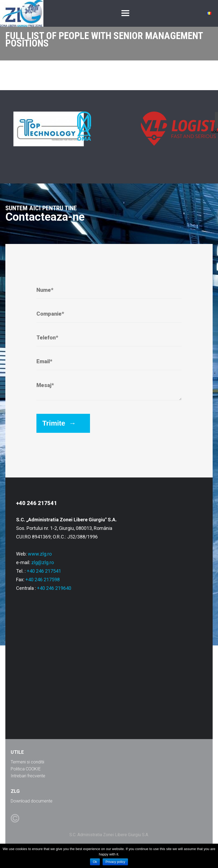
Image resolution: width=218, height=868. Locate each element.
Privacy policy (115, 862)
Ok (95, 862)
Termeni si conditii (27, 762)
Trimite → (59, 423)
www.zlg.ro (40, 554)
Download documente (32, 801)
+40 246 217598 (43, 580)
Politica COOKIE (26, 769)
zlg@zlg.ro (43, 562)
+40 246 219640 (54, 588)
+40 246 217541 (44, 571)
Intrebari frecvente (28, 776)
